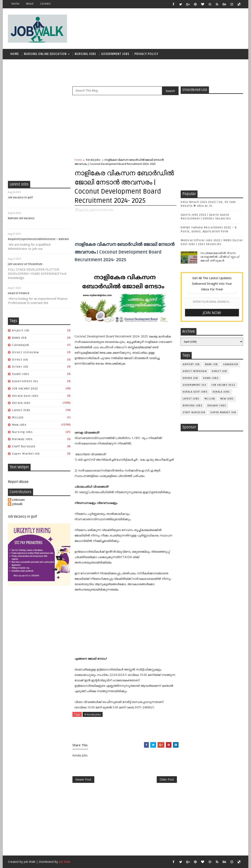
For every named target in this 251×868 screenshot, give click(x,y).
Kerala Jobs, (106, 210)
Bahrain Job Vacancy (21, 218)
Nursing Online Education (45, 54)
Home (15, 4)
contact (45, 4)
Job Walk (30, 862)
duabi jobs (21, 374)
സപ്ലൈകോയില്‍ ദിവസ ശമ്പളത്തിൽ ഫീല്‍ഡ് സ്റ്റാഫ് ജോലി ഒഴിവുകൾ (220, 257)
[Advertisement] (167, 26)
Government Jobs (115, 54)
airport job (21, 330)
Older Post (167, 779)
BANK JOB (19, 338)
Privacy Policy (146, 54)
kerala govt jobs (25, 396)
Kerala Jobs (21, 403)
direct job (20, 360)
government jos (25, 381)
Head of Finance (19, 293)
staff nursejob (24, 446)
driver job (20, 367)
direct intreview (25, 352)
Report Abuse (18, 482)
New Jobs (19, 425)
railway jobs (22, 439)
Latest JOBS (21, 410)
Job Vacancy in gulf (20, 198)
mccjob (18, 417)
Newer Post (83, 779)
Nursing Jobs (85, 54)
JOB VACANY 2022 (25, 389)
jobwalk (17, 504)
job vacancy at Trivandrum (25, 264)
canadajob (21, 345)
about (30, 4)
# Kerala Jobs (93, 714)
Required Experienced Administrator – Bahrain (38, 239)
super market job (26, 454)
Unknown (18, 500)
